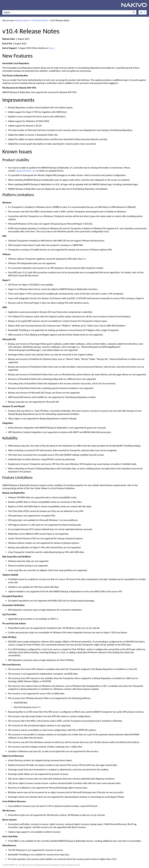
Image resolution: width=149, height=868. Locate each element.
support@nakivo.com (26, 171)
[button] (134, 12)
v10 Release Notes (40, 20)
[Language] (143, 12)
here (51, 48)
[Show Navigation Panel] (4, 5)
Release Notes (22, 20)
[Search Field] (69, 12)
